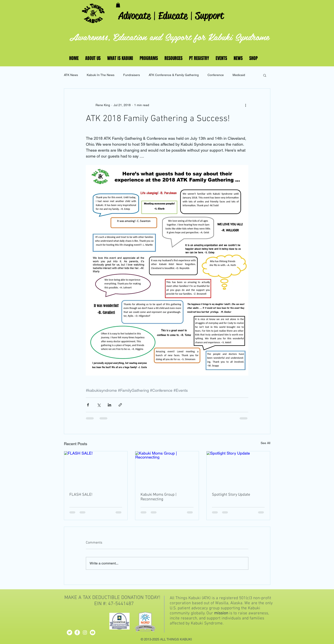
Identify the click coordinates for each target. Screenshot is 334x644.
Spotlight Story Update (231, 495)
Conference (216, 75)
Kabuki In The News (101, 75)
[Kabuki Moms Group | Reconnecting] (167, 469)
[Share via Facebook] (88, 405)
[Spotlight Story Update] (238, 469)
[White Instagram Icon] (85, 632)
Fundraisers (132, 75)
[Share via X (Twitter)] (99, 405)
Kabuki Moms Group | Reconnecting (158, 497)
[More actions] (246, 105)
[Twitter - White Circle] (70, 632)
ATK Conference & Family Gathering (174, 75)
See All (265, 443)
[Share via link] (120, 405)
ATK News (71, 75)
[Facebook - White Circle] (77, 632)
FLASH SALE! (81, 495)
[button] (118, 5)
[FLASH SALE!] (96, 469)
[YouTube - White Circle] (93, 632)
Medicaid (239, 75)
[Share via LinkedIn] (109, 405)
